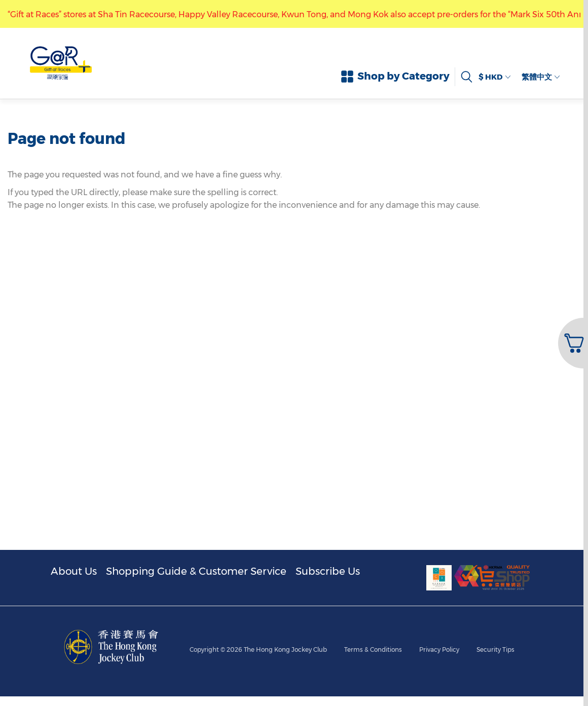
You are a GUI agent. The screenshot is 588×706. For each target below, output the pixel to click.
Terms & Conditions (373, 611)
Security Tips (495, 611)
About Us (74, 571)
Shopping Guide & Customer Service (196, 571)
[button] (572, 343)
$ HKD (495, 77)
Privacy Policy (439, 611)
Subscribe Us (328, 571)
